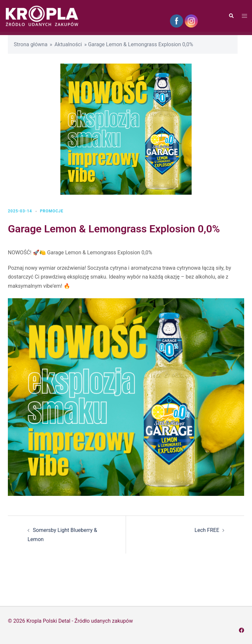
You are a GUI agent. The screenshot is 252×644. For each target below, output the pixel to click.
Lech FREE (207, 530)
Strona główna (31, 44)
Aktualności (68, 44)
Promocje (52, 211)
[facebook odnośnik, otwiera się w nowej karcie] (241, 630)
